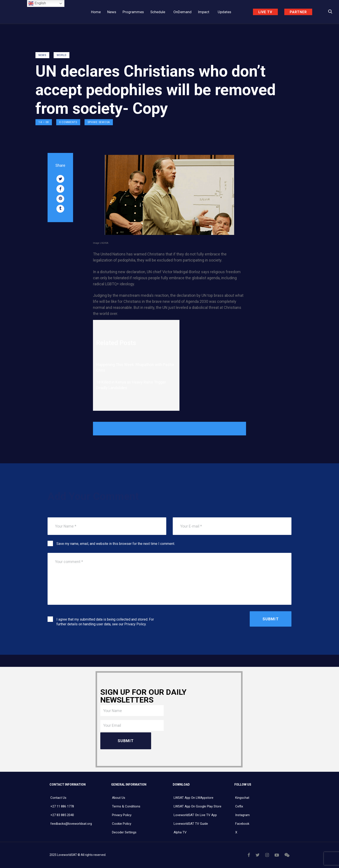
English (37, 3)
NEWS (42, 55)
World (62, 55)
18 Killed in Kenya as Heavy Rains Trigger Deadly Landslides (131, 385)
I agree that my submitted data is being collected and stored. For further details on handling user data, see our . (105, 622)
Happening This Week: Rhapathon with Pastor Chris (135, 367)
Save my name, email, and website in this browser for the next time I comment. (116, 544)
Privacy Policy (135, 624)
